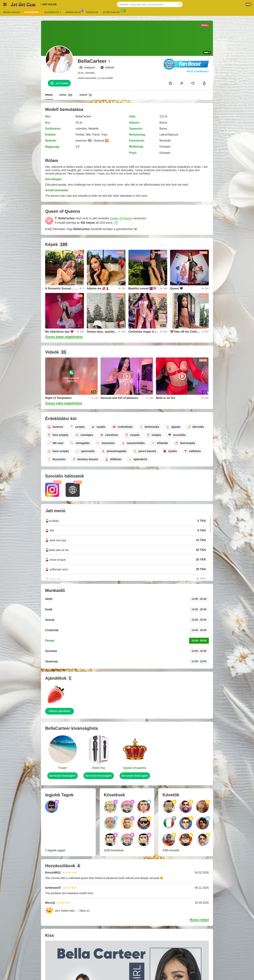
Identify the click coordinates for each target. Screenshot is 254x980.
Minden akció (74, 12)
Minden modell (12, 12)
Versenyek (92, 12)
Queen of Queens (121, 218)
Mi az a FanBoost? (198, 71)
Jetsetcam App (112, 12)
